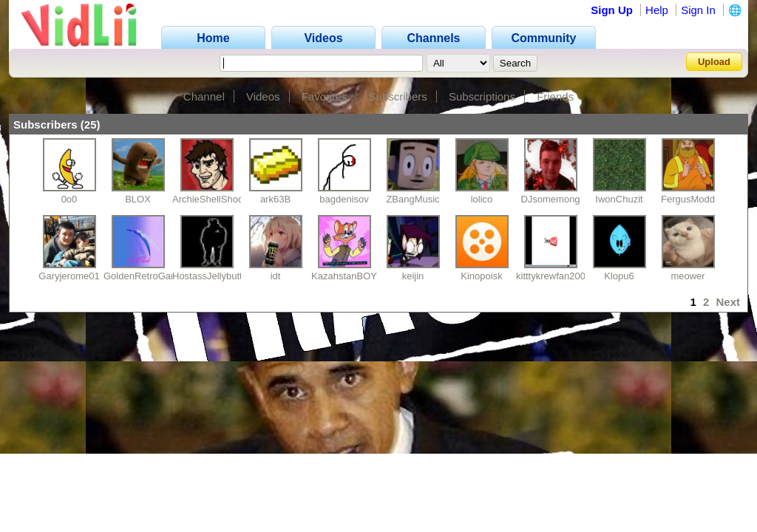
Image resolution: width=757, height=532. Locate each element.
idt (276, 276)
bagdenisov (344, 199)
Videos (263, 96)
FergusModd (688, 199)
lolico (482, 199)
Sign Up (612, 10)
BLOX (138, 199)
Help (657, 10)
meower (688, 276)
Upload (714, 62)
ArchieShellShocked (215, 199)
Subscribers (398, 96)
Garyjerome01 (69, 276)
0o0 (69, 199)
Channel (204, 96)
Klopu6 (619, 276)
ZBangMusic (413, 199)
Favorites (325, 96)
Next (728, 302)
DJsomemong (550, 199)
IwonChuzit (619, 199)
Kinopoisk (481, 276)
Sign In (698, 10)
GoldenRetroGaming (147, 276)
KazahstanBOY (344, 276)
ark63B (275, 199)
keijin (413, 276)
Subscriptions (482, 96)
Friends (555, 96)
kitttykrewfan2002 (553, 276)
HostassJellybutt (207, 276)
